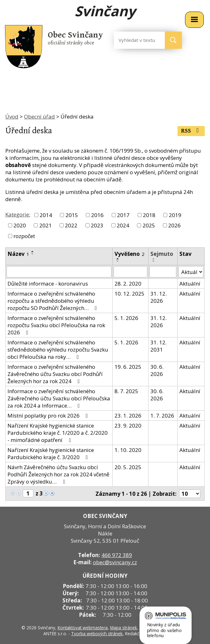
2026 (174, 225)
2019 (175, 215)
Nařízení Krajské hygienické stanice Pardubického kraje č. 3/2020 (51, 454)
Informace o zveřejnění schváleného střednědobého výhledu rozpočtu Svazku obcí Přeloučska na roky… (58, 350)
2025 (149, 225)
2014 (46, 215)
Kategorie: (18, 214)
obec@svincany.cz (115, 562)
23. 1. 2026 (128, 416)
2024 (123, 225)
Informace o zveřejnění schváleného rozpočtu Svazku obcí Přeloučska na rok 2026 (56, 325)
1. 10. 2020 (128, 450)
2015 (72, 215)
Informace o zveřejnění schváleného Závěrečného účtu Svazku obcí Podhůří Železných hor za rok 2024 (55, 374)
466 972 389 (117, 555)
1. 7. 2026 (162, 416)
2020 (20, 225)
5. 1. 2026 (126, 318)
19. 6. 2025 (128, 367)
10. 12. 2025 (129, 294)
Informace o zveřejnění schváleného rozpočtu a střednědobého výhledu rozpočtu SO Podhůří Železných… (53, 301)
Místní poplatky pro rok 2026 (49, 416)
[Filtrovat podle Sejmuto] (163, 272)
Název (18, 254)
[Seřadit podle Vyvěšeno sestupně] (118, 261)
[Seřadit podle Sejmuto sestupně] (154, 261)
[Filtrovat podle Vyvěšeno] (131, 272)
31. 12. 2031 (159, 346)
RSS (191, 131)
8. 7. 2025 (126, 391)
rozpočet (24, 236)
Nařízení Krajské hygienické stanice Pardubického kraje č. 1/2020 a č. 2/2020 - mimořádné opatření (58, 433)
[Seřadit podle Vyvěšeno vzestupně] (118, 259)
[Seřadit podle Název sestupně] (33, 254)
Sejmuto (162, 254)
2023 (97, 225)
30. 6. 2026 (157, 370)
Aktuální (190, 284)
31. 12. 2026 (159, 297)
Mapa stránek (124, 628)
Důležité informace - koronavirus (48, 284)
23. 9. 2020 (128, 426)
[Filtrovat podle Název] (59, 272)
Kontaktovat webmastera (83, 628)
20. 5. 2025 (128, 467)
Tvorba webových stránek (97, 634)
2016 (97, 215)
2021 (46, 225)
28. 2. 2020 (128, 284)
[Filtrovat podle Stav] (191, 272)
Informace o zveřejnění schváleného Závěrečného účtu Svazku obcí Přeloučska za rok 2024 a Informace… (59, 398)
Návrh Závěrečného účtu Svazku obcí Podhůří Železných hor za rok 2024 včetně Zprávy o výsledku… (59, 474)
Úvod (12, 117)
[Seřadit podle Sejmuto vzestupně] (154, 259)
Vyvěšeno (129, 254)
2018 (149, 215)
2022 (71, 225)
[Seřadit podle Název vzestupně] (33, 251)
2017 (123, 215)
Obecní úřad (39, 117)
